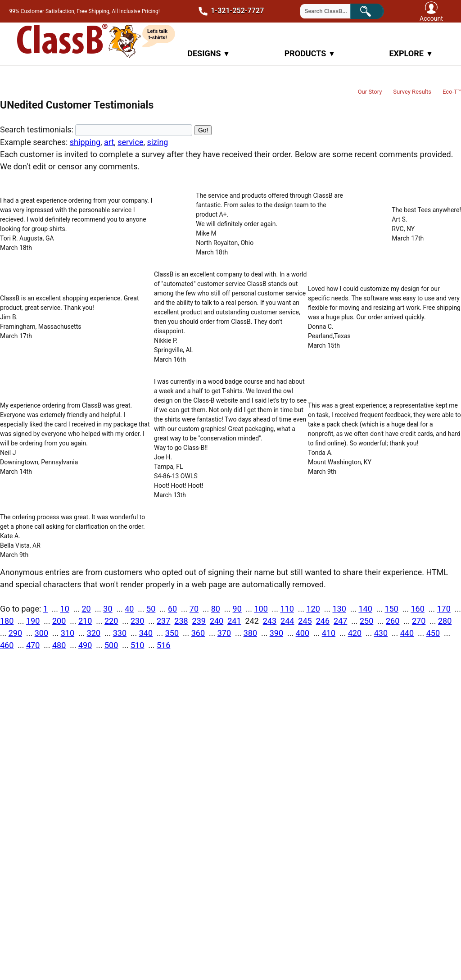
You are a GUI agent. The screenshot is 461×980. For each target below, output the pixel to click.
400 (303, 633)
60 (172, 609)
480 (59, 645)
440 (407, 633)
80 (216, 609)
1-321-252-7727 (229, 11)
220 (111, 621)
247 (340, 621)
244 (287, 621)
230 (137, 621)
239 (199, 621)
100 (261, 609)
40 (129, 609)
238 (181, 621)
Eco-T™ (452, 92)
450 (433, 633)
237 (163, 621)
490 (85, 645)
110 (287, 609)
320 (94, 633)
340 (146, 633)
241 (234, 621)
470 (33, 645)
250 (366, 621)
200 (59, 621)
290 (15, 633)
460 (7, 645)
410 (329, 633)
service (130, 142)
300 (41, 633)
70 (194, 609)
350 (172, 633)
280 (445, 621)
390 (276, 633)
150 (391, 609)
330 (120, 633)
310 (68, 633)
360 (198, 633)
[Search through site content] (331, 11)
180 (7, 621)
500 (111, 645)
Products (310, 53)
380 (250, 633)
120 (313, 609)
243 (270, 621)
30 (108, 609)
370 (224, 633)
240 (217, 621)
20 (86, 609)
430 (381, 633)
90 (237, 609)
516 (163, 645)
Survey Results (412, 92)
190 (33, 621)
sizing (157, 142)
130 (339, 609)
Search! (373, 10)
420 (355, 633)
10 (65, 609)
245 (305, 621)
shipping (85, 142)
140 (365, 609)
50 (151, 609)
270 (419, 621)
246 (323, 621)
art (109, 142)
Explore (410, 53)
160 (417, 609)
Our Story (370, 92)
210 (85, 621)
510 (137, 645)
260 (393, 621)
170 (443, 609)
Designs (208, 53)
